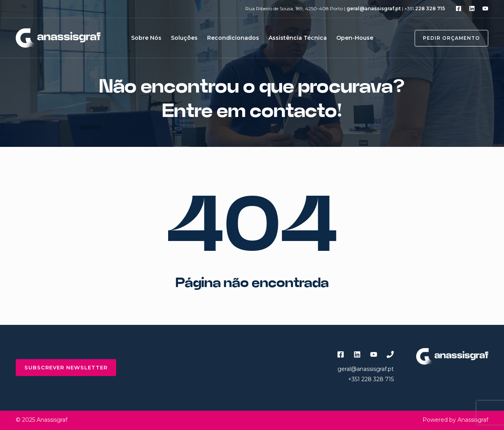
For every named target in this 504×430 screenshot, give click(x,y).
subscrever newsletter (66, 367)
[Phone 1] (390, 354)
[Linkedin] (472, 8)
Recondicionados (233, 38)
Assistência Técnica (298, 38)
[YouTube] (485, 8)
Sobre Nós (146, 38)
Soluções (184, 38)
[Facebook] (459, 8)
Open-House (355, 38)
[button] (447, 38)
